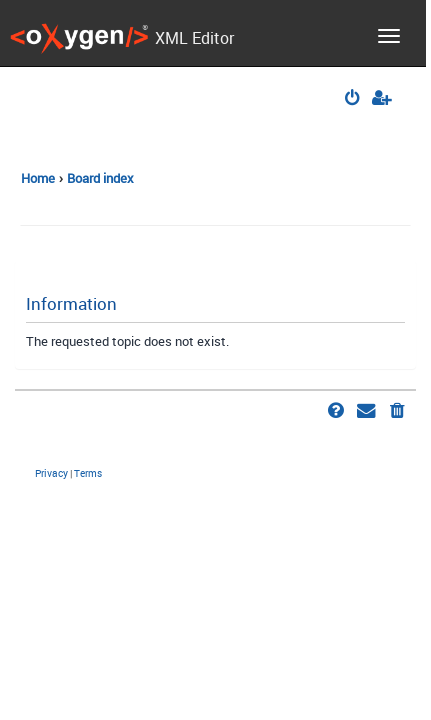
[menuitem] (353, 99)
